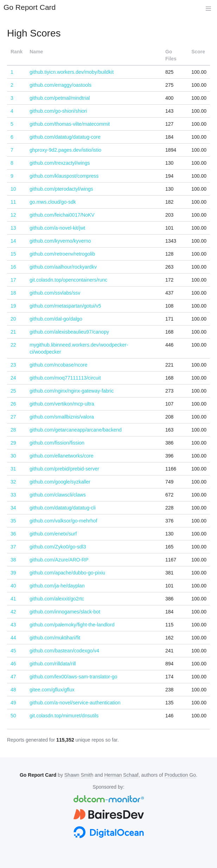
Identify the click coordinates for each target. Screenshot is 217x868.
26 (13, 404)
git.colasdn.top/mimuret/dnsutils (64, 716)
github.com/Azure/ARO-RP (59, 560)
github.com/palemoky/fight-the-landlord (72, 625)
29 (13, 443)
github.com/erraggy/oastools (60, 85)
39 (13, 573)
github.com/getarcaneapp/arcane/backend (76, 430)
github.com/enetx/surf (53, 534)
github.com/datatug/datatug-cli (63, 508)
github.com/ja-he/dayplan (57, 586)
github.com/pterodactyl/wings (61, 189)
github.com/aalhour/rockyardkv (63, 267)
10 (13, 189)
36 (13, 534)
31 (13, 469)
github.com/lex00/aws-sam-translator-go (73, 677)
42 (13, 612)
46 (13, 664)
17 (13, 280)
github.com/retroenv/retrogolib (62, 254)
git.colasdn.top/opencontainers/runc (68, 280)
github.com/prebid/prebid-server (64, 469)
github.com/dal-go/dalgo (56, 319)
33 (13, 495)
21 (13, 332)
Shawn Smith (79, 775)
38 (13, 560)
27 (13, 417)
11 (13, 202)
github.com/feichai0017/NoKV (62, 215)
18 (13, 293)
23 (13, 365)
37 (13, 547)
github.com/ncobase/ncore (58, 365)
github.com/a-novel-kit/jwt (57, 228)
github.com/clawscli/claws (58, 495)
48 (13, 690)
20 (13, 319)
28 (13, 430)
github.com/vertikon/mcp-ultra (62, 404)
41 (13, 599)
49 (13, 703)
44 (13, 638)
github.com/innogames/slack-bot (65, 612)
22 (13, 345)
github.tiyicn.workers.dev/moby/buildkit (72, 72)
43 (13, 625)
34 (13, 508)
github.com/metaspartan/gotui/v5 (65, 306)
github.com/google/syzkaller (60, 482)
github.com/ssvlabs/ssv (55, 293)
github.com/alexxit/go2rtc (57, 599)
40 (13, 586)
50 (13, 716)
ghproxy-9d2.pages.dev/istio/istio (65, 150)
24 (13, 378)
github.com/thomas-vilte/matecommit (70, 124)
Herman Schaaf (121, 775)
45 (13, 651)
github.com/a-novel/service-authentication (75, 703)
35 (13, 521)
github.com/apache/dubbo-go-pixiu (67, 573)
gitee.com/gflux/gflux (52, 690)
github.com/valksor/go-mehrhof (63, 521)
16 (13, 267)
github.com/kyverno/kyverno (60, 241)
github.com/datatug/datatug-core (65, 137)
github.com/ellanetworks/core (61, 456)
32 (13, 482)
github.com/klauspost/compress (64, 176)
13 (13, 228)
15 (13, 254)
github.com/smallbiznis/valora (62, 417)
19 (13, 306)
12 (13, 215)
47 (13, 677)
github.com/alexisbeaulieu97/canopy (69, 332)
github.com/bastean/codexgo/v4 (64, 651)
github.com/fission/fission (57, 443)
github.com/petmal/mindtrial (60, 98)
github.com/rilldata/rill (53, 664)
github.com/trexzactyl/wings (60, 163)
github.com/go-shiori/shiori (58, 111)
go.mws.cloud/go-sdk (53, 202)
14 (13, 241)
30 (13, 456)
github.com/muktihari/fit (55, 638)
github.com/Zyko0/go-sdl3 (58, 547)
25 (13, 391)
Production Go (180, 775)
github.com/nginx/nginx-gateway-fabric (72, 391)
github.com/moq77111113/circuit (65, 378)
